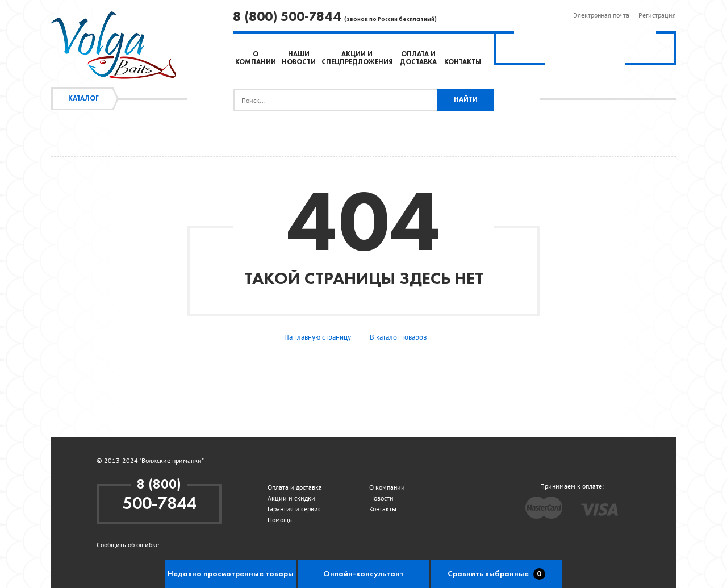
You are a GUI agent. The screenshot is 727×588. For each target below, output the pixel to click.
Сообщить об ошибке (128, 545)
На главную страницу (317, 337)
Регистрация (657, 15)
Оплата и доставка (295, 487)
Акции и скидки (291, 498)
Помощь (280, 520)
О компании (387, 487)
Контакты (463, 62)
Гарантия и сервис (294, 509)
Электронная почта (601, 15)
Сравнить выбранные (496, 574)
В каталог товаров (398, 337)
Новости (381, 498)
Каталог (83, 99)
